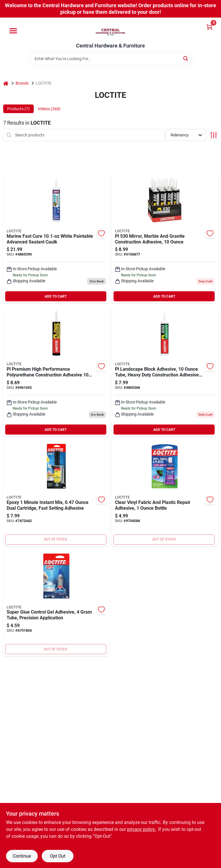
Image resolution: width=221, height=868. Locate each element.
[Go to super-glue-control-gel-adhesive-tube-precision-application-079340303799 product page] (56, 603)
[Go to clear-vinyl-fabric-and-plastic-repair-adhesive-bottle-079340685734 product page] (165, 493)
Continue (22, 856)
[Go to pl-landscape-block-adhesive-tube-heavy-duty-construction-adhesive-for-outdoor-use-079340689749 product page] (165, 371)
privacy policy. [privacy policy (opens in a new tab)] (141, 829)
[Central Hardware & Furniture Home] (110, 30)
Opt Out (58, 856)
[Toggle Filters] (214, 135)
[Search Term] (111, 59)
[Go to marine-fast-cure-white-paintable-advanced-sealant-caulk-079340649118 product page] (56, 238)
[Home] (6, 83)
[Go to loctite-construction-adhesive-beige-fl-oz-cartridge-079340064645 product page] (165, 238)
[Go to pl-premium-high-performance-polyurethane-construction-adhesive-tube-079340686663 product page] (56, 371)
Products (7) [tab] (18, 109)
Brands (22, 83)
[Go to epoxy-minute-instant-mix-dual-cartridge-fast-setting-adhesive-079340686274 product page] (56, 493)
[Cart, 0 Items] (209, 27)
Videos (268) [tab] (49, 109)
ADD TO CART (56, 296)
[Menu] (13, 31)
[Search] (186, 58)
